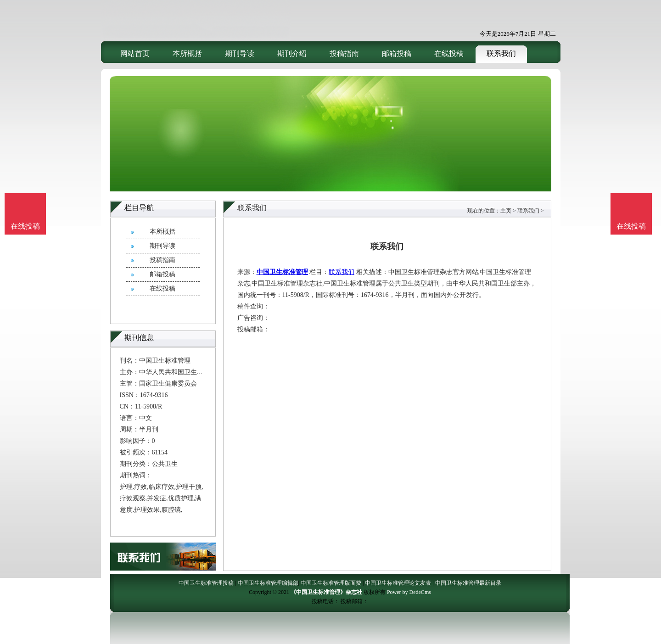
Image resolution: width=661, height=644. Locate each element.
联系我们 (501, 53)
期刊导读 (240, 53)
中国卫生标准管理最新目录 (468, 583)
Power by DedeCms (409, 592)
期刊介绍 (292, 53)
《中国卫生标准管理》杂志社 (326, 592)
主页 (506, 211)
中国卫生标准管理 (282, 272)
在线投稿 (449, 53)
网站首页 (135, 53)
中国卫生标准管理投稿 (206, 583)
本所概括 (187, 53)
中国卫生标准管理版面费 (331, 583)
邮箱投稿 (397, 53)
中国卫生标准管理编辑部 (268, 583)
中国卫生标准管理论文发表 (398, 583)
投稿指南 (344, 53)
